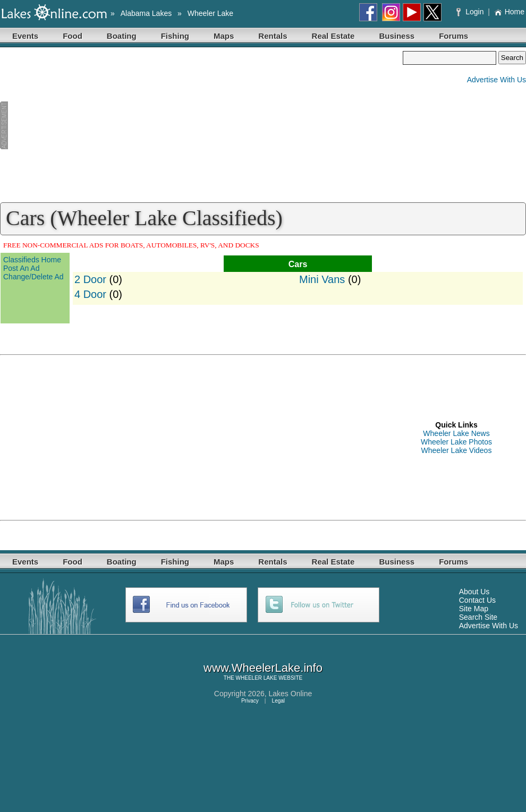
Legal (278, 701)
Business (397, 36)
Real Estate (333, 36)
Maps (224, 36)
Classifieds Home (32, 260)
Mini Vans (322, 279)
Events (25, 36)
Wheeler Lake (210, 13)
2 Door (90, 279)
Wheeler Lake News (456, 433)
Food (73, 36)
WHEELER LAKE (257, 678)
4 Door (90, 294)
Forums (453, 36)
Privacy (250, 701)
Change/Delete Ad (33, 277)
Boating (122, 36)
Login (471, 12)
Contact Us (477, 600)
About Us (474, 592)
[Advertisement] (201, 125)
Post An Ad (22, 268)
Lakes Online (291, 694)
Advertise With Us (497, 80)
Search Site (478, 617)
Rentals (273, 36)
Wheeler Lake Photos (456, 442)
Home (509, 12)
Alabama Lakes (146, 13)
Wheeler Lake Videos (457, 450)
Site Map (474, 609)
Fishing (175, 36)
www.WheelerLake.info (263, 668)
